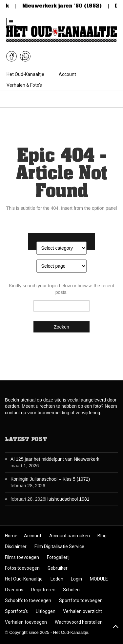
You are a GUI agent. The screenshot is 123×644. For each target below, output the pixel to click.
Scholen (71, 590)
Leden (57, 579)
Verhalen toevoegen (26, 622)
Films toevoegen (22, 557)
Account (67, 74)
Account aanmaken (70, 536)
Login (76, 579)
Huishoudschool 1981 (67, 499)
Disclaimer (16, 546)
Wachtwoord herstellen (79, 622)
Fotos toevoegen (22, 568)
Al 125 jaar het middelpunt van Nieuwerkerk (55, 459)
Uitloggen (46, 611)
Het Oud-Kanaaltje (25, 74)
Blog (102, 536)
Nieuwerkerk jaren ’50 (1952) (66, 6)
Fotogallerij (58, 557)
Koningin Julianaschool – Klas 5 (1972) (50, 479)
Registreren (43, 590)
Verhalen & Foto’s (24, 85)
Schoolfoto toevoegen (28, 600)
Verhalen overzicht (82, 611)
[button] (11, 22)
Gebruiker (58, 568)
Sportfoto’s (16, 611)
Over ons (14, 590)
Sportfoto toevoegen (81, 600)
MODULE (99, 579)
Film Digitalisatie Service (59, 546)
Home (11, 536)
